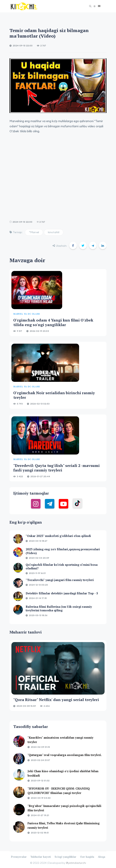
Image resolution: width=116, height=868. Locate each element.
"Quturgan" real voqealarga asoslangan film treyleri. (65, 755)
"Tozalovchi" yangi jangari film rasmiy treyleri (60, 580)
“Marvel (34, 232)
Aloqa (102, 857)
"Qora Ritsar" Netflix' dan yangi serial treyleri (56, 700)
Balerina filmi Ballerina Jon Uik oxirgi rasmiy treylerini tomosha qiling (59, 608)
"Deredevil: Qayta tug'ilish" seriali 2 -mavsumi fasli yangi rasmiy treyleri (56, 468)
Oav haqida (87, 857)
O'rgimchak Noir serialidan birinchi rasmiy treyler (54, 395)
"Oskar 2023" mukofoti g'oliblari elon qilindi (58, 536)
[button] (98, 6)
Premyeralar (19, 857)
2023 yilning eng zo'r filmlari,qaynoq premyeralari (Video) (63, 551)
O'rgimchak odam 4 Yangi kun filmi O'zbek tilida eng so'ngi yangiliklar (53, 322)
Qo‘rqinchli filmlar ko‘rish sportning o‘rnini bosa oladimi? (62, 566)
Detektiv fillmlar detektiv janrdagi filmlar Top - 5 (62, 593)
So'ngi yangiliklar (65, 857)
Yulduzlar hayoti (41, 857)
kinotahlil (54, 232)
